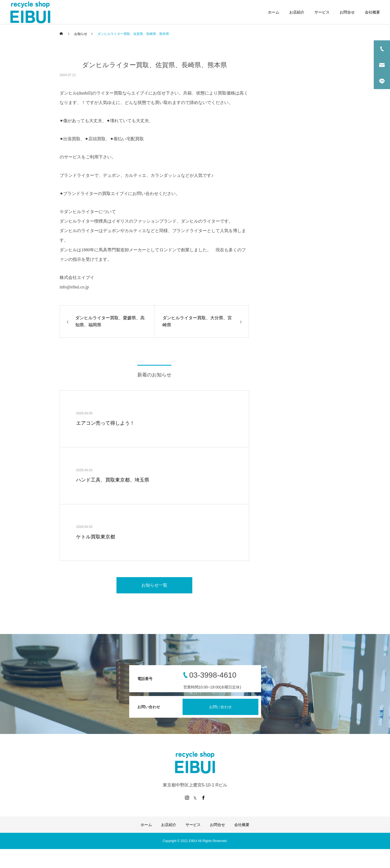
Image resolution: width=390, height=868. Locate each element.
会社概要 (372, 12)
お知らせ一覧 (154, 585)
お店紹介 (297, 12)
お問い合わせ (220, 707)
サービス (322, 12)
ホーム (274, 12)
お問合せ (347, 12)
